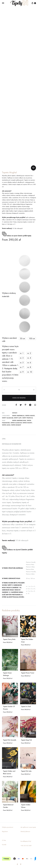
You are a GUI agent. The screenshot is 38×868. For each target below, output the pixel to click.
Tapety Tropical (28, 412)
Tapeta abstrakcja (18, 410)
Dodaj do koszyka (19, 392)
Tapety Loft (18, 412)
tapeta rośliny (16, 419)
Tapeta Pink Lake (26, 765)
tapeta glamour (16, 417)
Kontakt (4, 839)
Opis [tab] (4, 433)
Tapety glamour (8, 412)
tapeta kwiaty (27, 417)
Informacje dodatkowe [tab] (12, 438)
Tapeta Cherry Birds (9, 634)
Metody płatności (25, 826)
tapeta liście (6, 419)
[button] (25, 255)
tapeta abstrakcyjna (19, 415)
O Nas (4, 835)
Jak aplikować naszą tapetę (28, 822)
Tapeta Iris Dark (26, 701)
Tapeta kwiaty (30, 410)
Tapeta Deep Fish (26, 734)
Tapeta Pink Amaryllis (10, 734)
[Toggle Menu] (3, 3)
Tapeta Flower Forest (28, 667)
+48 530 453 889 (26, 840)
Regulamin (5, 826)
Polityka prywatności (8, 822)
